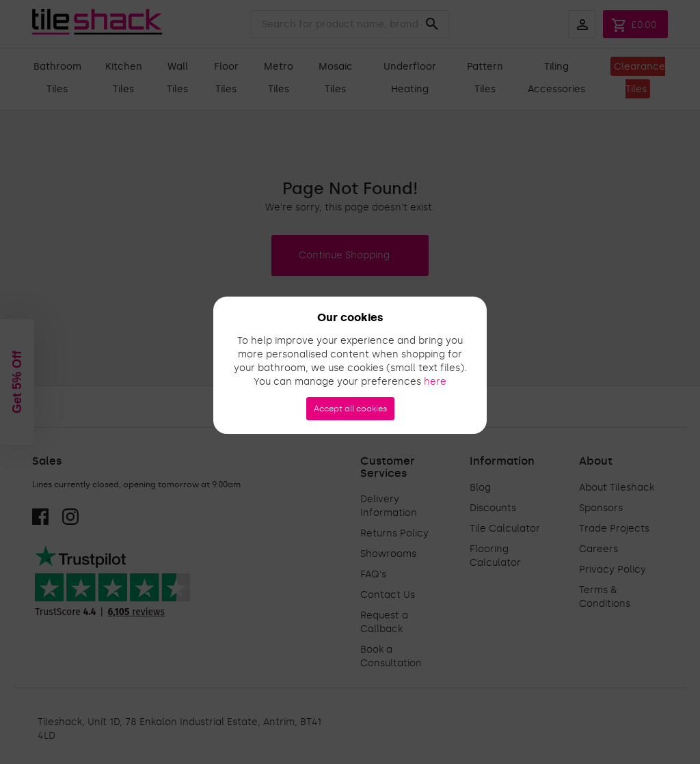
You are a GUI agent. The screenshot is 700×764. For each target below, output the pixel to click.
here (435, 382)
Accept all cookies (350, 409)
